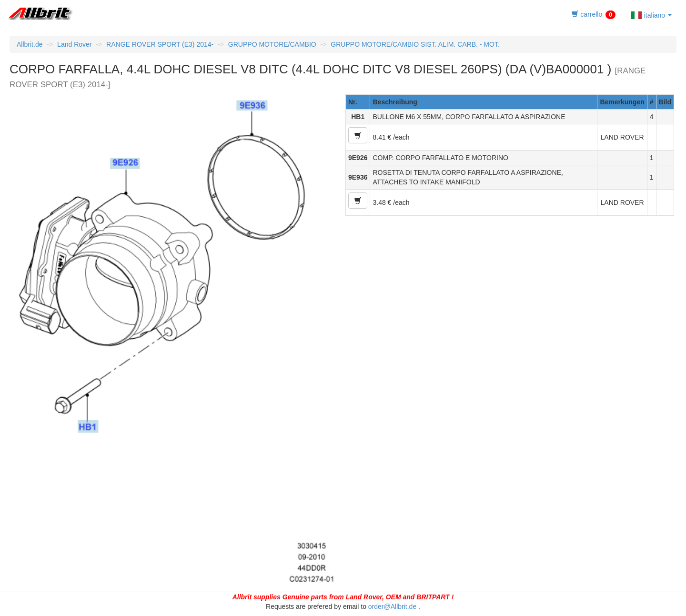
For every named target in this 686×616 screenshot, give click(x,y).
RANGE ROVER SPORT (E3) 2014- (160, 44)
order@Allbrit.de (392, 606)
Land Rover (74, 44)
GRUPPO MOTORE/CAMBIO (272, 44)
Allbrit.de (30, 44)
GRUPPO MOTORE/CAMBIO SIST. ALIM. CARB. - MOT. (415, 44)
